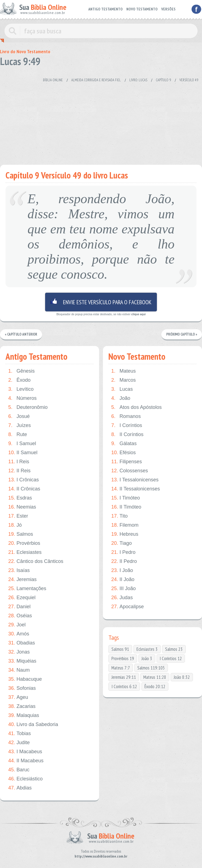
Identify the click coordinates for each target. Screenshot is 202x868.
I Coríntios (127, 425)
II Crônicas (24, 489)
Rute (18, 435)
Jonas (19, 652)
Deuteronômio (28, 407)
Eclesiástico (25, 779)
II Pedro (124, 561)
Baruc (19, 770)
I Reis (19, 462)
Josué (19, 416)
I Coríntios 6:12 (124, 686)
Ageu (18, 697)
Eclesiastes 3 (147, 649)
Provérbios (24, 543)
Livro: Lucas (138, 80)
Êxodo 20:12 (155, 686)
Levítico (21, 389)
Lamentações (27, 589)
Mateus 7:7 (121, 668)
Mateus (123, 371)
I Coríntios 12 (171, 658)
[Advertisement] (98, 121)
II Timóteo (126, 507)
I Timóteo (125, 498)
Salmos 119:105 (151, 668)
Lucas (122, 389)
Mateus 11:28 (155, 677)
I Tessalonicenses (135, 480)
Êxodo (19, 380)
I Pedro (123, 552)
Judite (19, 743)
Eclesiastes (25, 552)
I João (122, 570)
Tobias (20, 734)
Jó (15, 525)
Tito (119, 516)
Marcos (123, 380)
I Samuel (22, 444)
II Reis (19, 471)
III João (123, 589)
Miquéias (22, 661)
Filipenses (126, 462)
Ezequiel (22, 598)
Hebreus (125, 534)
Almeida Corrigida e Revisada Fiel (96, 80)
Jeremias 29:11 (124, 677)
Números (22, 398)
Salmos (21, 534)
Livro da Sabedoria (33, 725)
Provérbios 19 (123, 658)
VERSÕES (168, 9)
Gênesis (21, 371)
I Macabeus (25, 752)
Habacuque (25, 679)
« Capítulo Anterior (21, 334)
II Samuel (23, 453)
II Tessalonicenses (136, 489)
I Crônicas (24, 480)
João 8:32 (182, 677)
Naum (19, 670)
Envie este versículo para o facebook (101, 302)
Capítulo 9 (163, 80)
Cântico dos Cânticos (36, 561)
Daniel (19, 607)
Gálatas (124, 444)
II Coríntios (127, 435)
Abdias (20, 788)
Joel (17, 625)
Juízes (20, 425)
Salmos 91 (120, 649)
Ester (18, 516)
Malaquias (24, 715)
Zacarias (22, 706)
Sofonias (22, 688)
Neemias (22, 507)
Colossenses (129, 471)
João (121, 398)
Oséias (20, 616)
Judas (122, 598)
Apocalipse (127, 607)
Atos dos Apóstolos (136, 407)
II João (123, 580)
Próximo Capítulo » (182, 334)
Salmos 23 (174, 649)
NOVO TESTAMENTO (142, 9)
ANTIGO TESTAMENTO (106, 9)
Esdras (20, 498)
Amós (19, 634)
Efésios (123, 453)
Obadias (22, 643)
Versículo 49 (189, 80)
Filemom (125, 525)
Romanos (126, 416)
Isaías (19, 570)
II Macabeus (26, 761)
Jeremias (22, 580)
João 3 (147, 658)
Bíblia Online (53, 80)
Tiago (121, 543)
